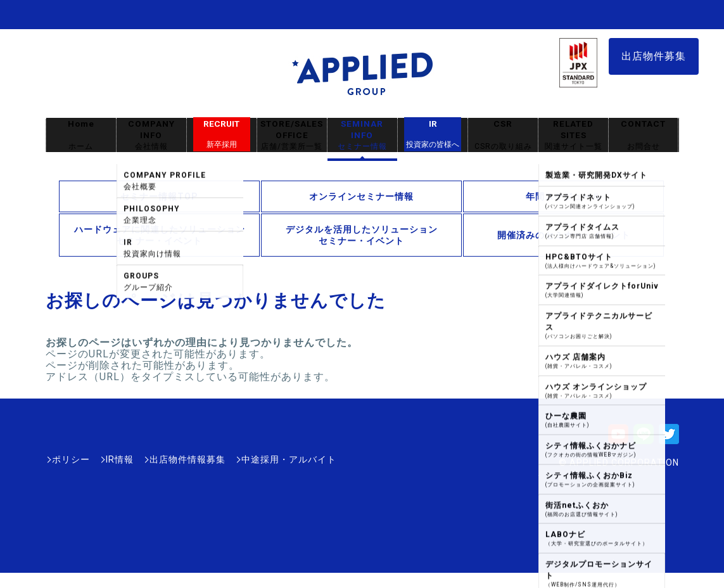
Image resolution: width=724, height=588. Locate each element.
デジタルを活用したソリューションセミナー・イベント (362, 235)
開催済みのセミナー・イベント (564, 235)
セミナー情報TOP (159, 196)
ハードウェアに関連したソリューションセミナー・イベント (160, 235)
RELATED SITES (573, 135)
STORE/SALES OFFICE (292, 135)
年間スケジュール (564, 196)
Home (81, 135)
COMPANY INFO (151, 135)
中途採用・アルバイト (289, 459)
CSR (503, 135)
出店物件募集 (654, 56)
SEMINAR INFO (362, 135)
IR (433, 134)
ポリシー (71, 459)
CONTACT (643, 135)
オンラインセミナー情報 (361, 196)
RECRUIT (221, 134)
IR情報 (120, 459)
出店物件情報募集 (187, 459)
